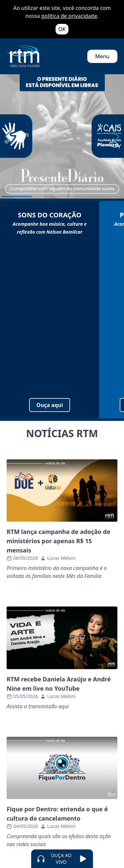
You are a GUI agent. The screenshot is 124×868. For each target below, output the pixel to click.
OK (62, 29)
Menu (102, 56)
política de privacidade (69, 16)
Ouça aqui (50, 405)
